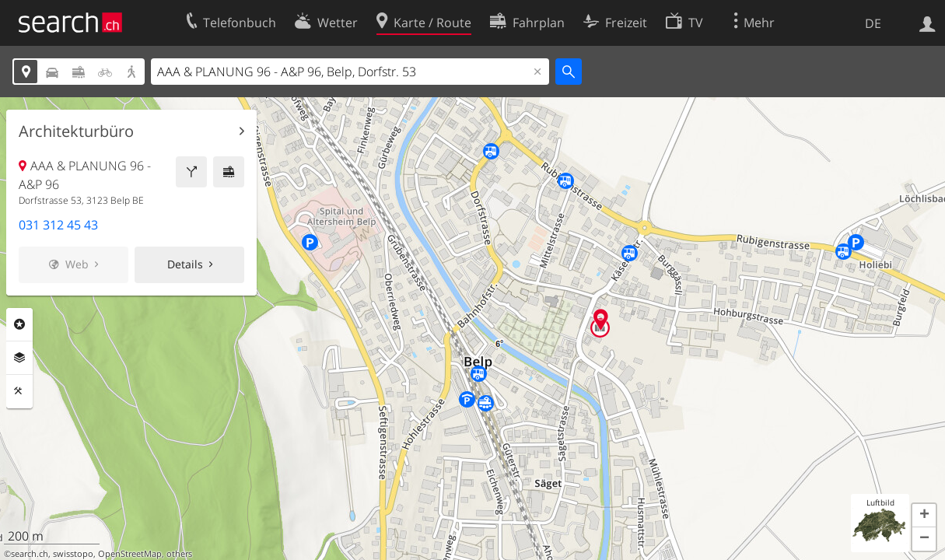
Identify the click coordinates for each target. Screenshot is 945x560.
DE (873, 23)
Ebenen (19, 358)
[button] (924, 516)
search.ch (30, 554)
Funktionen (19, 391)
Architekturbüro (76, 131)
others (179, 554)
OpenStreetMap (130, 554)
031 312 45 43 (58, 225)
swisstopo (73, 554)
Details (185, 264)
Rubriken (19, 324)
